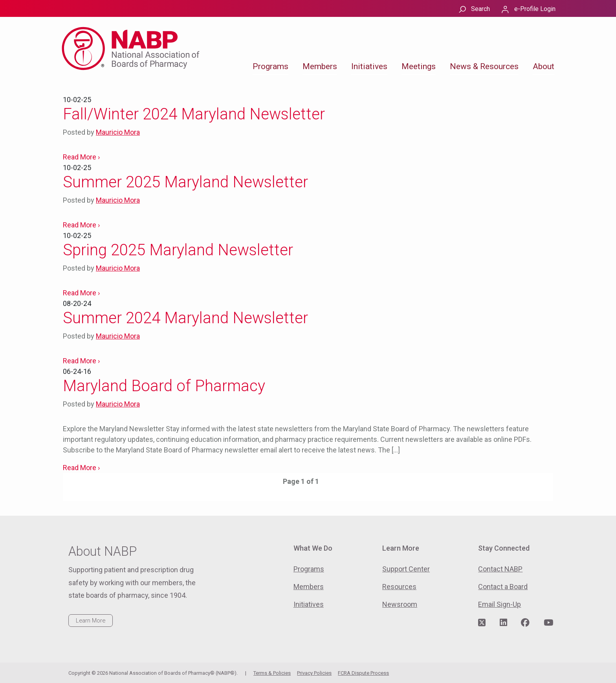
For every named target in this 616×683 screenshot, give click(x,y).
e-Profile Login (535, 9)
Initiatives (369, 66)
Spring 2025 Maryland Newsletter (178, 250)
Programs (270, 66)
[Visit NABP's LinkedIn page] (503, 623)
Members (320, 66)
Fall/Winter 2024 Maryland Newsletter (194, 114)
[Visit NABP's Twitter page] (482, 623)
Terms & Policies (272, 673)
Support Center (406, 569)
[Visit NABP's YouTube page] (548, 623)
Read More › (81, 157)
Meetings (419, 66)
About (544, 66)
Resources (399, 587)
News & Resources (484, 66)
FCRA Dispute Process (363, 673)
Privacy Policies (314, 673)
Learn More (91, 621)
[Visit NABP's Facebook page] (525, 623)
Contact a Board (503, 587)
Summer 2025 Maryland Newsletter (185, 182)
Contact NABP (500, 569)
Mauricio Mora (118, 132)
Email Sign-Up (500, 604)
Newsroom (400, 604)
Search (480, 9)
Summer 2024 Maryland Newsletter (185, 318)
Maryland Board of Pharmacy (164, 386)
